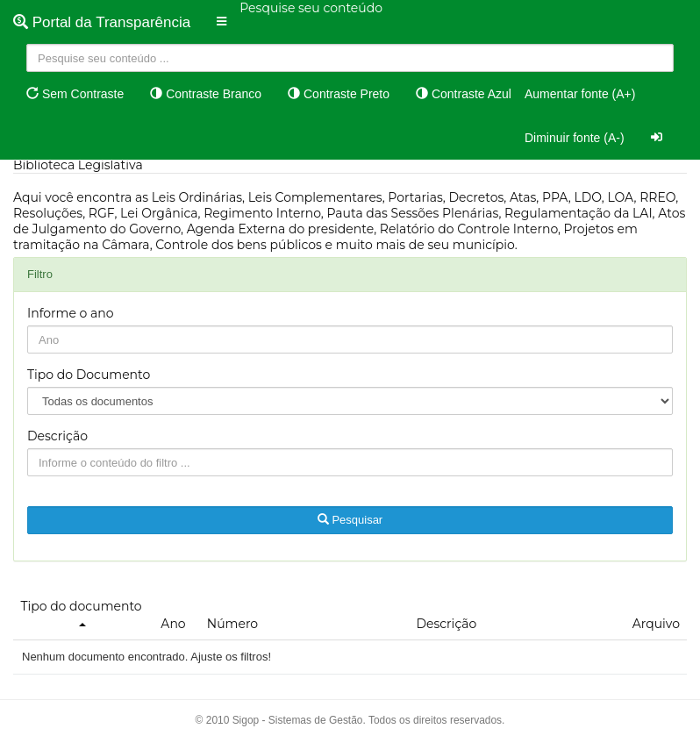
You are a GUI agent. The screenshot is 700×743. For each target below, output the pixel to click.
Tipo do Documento (89, 375)
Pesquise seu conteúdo (311, 8)
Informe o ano (71, 313)
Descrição (57, 436)
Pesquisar (350, 520)
